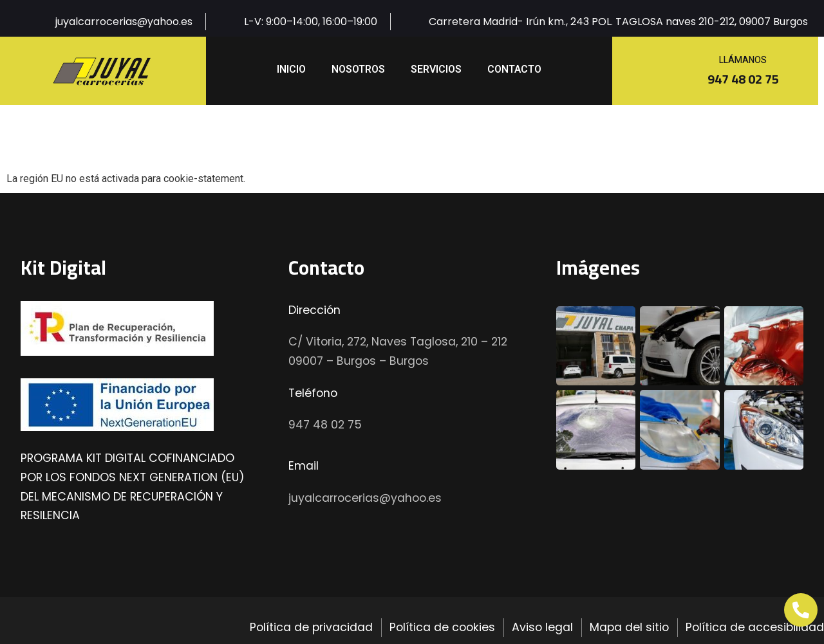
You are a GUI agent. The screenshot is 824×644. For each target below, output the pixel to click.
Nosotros (358, 69)
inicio (291, 69)
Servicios (436, 69)
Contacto (514, 69)
